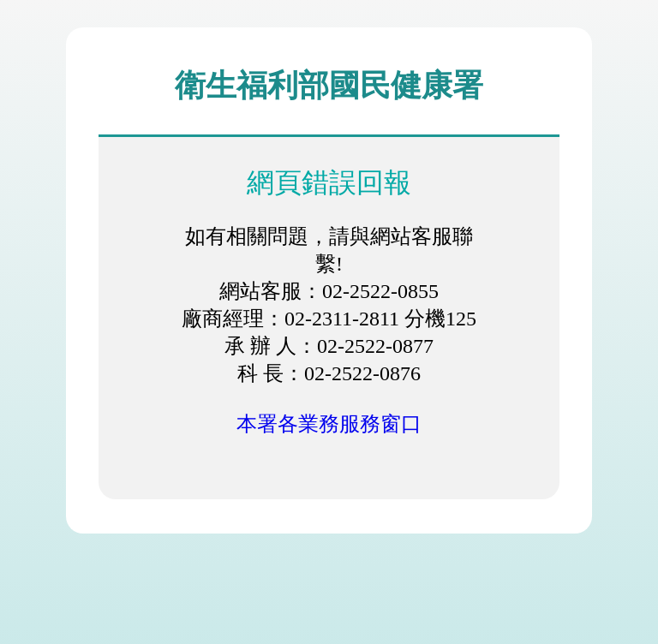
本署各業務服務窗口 (329, 424)
